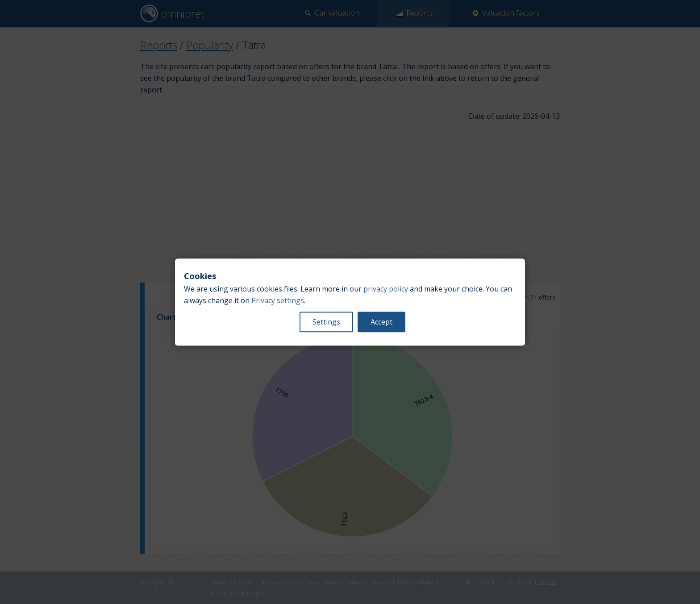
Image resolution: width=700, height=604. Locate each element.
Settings (326, 322)
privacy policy (386, 289)
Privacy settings (278, 300)
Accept (381, 322)
